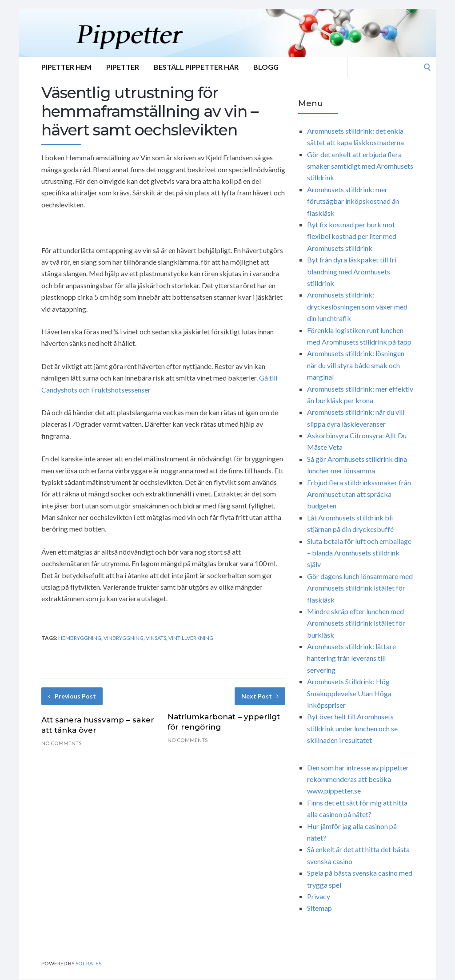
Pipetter (123, 67)
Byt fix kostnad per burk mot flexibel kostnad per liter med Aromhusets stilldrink (352, 236)
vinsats (156, 638)
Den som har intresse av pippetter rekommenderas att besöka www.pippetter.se (358, 779)
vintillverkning (191, 638)
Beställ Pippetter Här (196, 67)
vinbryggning (124, 638)
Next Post (260, 696)
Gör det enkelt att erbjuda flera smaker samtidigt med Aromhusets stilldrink (360, 166)
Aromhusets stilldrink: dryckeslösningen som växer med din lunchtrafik (357, 306)
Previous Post (72, 696)
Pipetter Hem (66, 67)
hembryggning (80, 638)
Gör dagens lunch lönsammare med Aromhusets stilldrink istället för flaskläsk (360, 588)
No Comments (61, 743)
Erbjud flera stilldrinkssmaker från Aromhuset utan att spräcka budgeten (359, 494)
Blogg (266, 67)
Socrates (88, 963)
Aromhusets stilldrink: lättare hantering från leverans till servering (351, 658)
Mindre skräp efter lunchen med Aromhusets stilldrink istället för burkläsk (356, 623)
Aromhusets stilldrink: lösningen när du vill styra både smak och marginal (356, 365)
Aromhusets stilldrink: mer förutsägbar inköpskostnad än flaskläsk (353, 201)
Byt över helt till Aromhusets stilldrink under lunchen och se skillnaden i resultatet (352, 728)
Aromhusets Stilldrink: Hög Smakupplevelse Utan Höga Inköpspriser (349, 693)
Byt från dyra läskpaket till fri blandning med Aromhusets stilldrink (352, 271)
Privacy (319, 896)
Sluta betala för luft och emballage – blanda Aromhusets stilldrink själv (359, 553)
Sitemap (319, 908)
